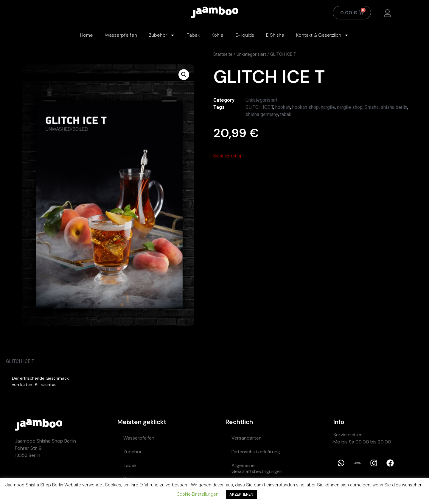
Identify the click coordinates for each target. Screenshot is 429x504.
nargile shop (350, 107)
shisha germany (262, 114)
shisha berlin (394, 107)
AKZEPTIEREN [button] (241, 494)
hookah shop (306, 107)
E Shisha (275, 35)
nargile (328, 107)
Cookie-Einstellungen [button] (198, 494)
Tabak (193, 35)
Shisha (372, 107)
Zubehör (162, 35)
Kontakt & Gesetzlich (322, 35)
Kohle (217, 35)
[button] (184, 75)
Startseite (223, 54)
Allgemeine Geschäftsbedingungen (257, 468)
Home (87, 35)
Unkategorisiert (251, 54)
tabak (286, 114)
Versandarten (247, 438)
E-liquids (245, 35)
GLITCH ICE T (259, 107)
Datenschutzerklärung (256, 452)
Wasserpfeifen (121, 35)
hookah (283, 107)
